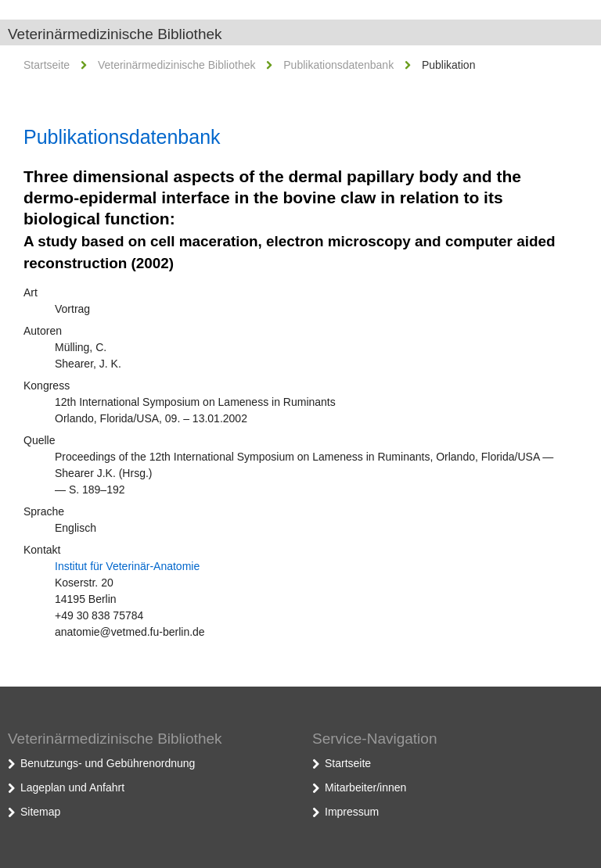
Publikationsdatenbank (338, 65)
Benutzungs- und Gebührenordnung (108, 763)
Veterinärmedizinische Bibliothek (115, 34)
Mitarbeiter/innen (365, 787)
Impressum (352, 812)
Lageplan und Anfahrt (72, 787)
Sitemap (40, 812)
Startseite (47, 65)
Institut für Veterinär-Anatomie (127, 566)
